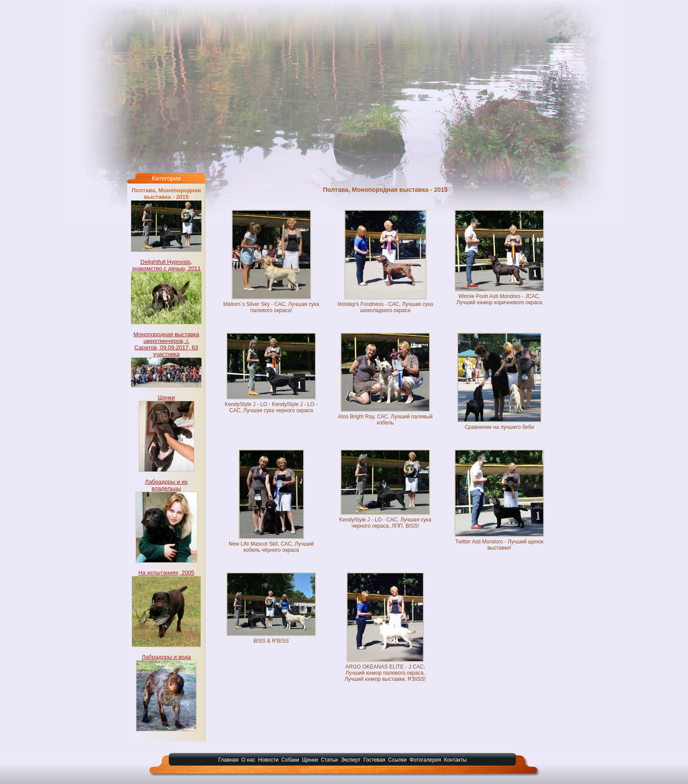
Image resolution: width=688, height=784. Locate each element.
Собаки (290, 760)
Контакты (455, 760)
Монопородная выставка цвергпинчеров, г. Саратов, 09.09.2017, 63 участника (166, 344)
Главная (229, 760)
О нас (248, 760)
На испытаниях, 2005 (166, 573)
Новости (268, 760)
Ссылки (398, 760)
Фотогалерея (425, 760)
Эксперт (351, 760)
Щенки (166, 397)
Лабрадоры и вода (166, 657)
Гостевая (374, 760)
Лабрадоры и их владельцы (166, 485)
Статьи (329, 760)
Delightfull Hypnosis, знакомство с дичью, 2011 (167, 265)
